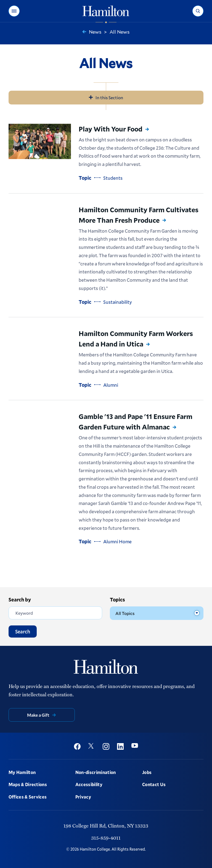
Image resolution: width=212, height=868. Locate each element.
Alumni (111, 385)
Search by (20, 600)
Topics (117, 600)
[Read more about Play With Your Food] (40, 141)
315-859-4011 (106, 837)
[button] (14, 11)
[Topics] (157, 613)
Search (23, 631)
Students (113, 178)
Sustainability (118, 302)
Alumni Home (117, 542)
